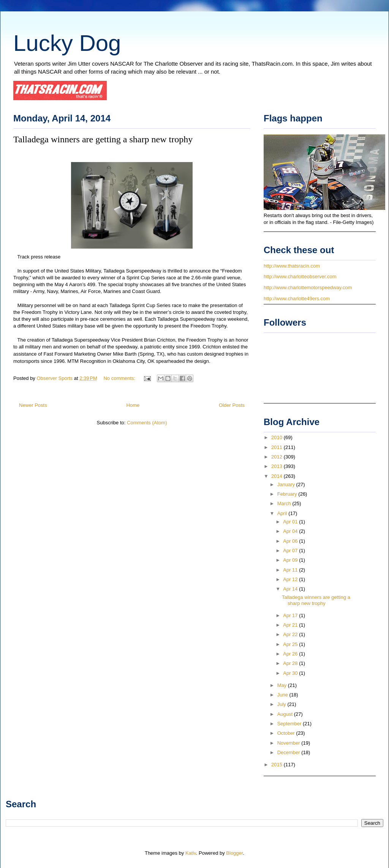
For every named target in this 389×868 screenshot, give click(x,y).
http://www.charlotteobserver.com (300, 276)
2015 (278, 765)
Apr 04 (291, 531)
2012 (278, 457)
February (288, 494)
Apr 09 (291, 560)
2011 (278, 447)
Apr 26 (291, 654)
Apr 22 (291, 634)
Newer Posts (33, 405)
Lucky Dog (67, 43)
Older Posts (232, 405)
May (283, 685)
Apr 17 (291, 615)
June (283, 695)
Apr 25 (291, 644)
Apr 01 (291, 522)
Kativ (191, 853)
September (290, 724)
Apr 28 (291, 663)
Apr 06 (291, 541)
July (282, 704)
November (289, 743)
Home (133, 405)
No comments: (120, 378)
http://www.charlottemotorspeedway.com (308, 287)
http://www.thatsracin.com (292, 266)
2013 (278, 466)
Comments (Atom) (147, 423)
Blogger (234, 853)
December (289, 752)
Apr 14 (291, 589)
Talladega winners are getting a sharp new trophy (103, 139)
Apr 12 (291, 579)
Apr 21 (291, 625)
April (283, 513)
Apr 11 (291, 570)
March (285, 503)
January (287, 484)
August (286, 714)
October (287, 733)
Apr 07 (291, 551)
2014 (278, 476)
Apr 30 (291, 673)
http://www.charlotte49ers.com (297, 299)
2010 (278, 437)
